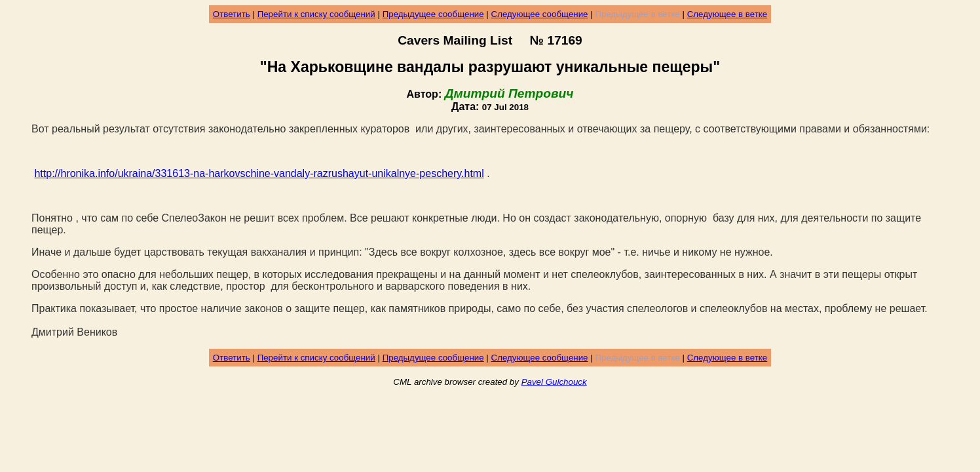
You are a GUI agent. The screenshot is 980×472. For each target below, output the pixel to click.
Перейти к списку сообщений (316, 14)
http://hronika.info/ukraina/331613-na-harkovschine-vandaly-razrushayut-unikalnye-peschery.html (259, 173)
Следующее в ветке (727, 14)
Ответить (232, 14)
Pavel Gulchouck (554, 382)
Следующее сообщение (540, 14)
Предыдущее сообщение (433, 14)
